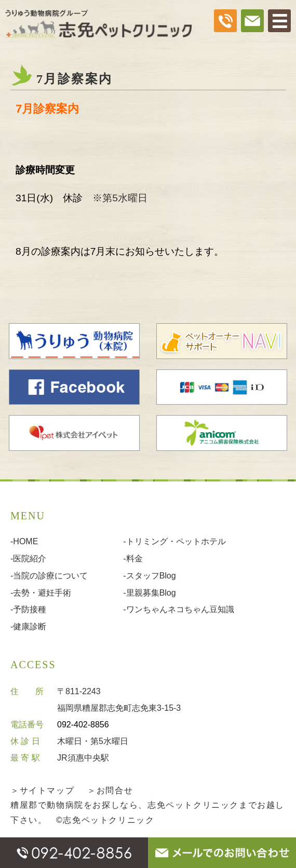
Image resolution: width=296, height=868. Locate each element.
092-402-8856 (83, 725)
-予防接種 (28, 609)
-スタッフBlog (149, 576)
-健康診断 (28, 626)
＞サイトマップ (42, 790)
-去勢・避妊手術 (41, 593)
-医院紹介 (28, 559)
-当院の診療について (49, 576)
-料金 (133, 559)
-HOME (24, 541)
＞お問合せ (110, 790)
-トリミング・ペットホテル (174, 541)
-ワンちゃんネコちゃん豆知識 (178, 609)
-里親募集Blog (149, 593)
